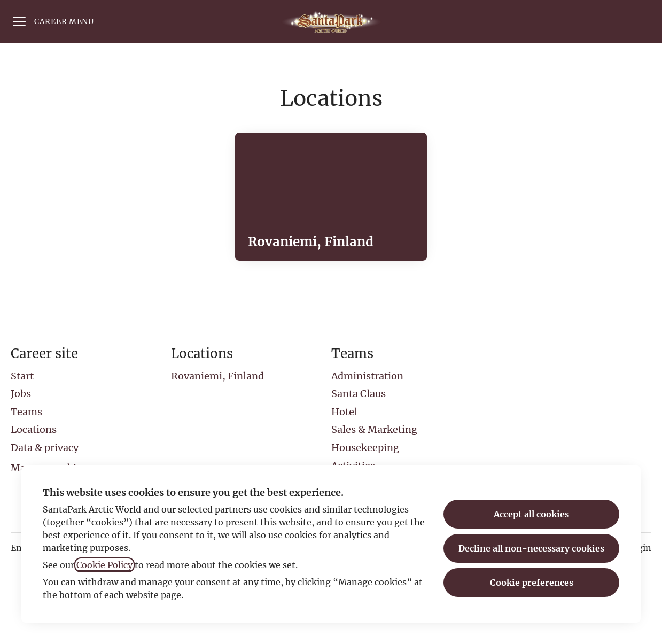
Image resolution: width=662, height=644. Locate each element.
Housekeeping (365, 448)
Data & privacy (45, 448)
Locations (34, 429)
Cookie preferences (532, 583)
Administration (367, 376)
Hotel (344, 412)
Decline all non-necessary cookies (531, 548)
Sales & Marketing (374, 429)
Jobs (21, 394)
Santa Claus (359, 394)
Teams (26, 412)
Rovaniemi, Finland (217, 376)
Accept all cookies (531, 514)
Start (22, 376)
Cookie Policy (104, 565)
